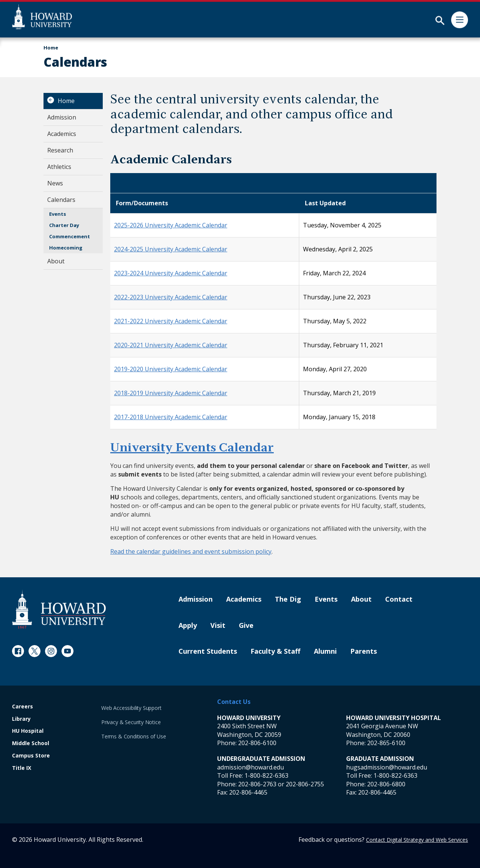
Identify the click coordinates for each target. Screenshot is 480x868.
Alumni (325, 651)
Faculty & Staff (275, 651)
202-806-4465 (248, 792)
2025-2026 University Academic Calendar (171, 225)
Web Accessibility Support (131, 708)
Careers (22, 707)
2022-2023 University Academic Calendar (171, 297)
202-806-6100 (257, 743)
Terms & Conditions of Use (134, 736)
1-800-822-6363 (266, 775)
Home (66, 101)
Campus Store (31, 756)
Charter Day (64, 225)
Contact (399, 599)
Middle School (31, 743)
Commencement (70, 236)
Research (60, 150)
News (55, 183)
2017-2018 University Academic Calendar (171, 417)
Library (21, 719)
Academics (62, 134)
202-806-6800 (386, 784)
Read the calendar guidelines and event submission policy (191, 551)
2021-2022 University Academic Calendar (171, 321)
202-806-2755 (305, 784)
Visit (218, 626)
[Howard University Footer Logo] (59, 609)
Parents (364, 651)
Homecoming (66, 248)
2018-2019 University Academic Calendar (171, 393)
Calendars (61, 200)
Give (246, 626)
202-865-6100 (386, 743)
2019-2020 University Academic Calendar (171, 369)
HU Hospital (28, 731)
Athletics (59, 167)
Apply (188, 626)
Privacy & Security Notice (131, 722)
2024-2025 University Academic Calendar (171, 249)
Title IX (22, 768)
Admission (62, 117)
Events (58, 214)
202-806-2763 (257, 784)
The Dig (288, 599)
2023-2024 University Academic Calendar (171, 273)
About (56, 261)
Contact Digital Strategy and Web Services (417, 840)
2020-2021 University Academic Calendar (171, 345)
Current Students (208, 651)
